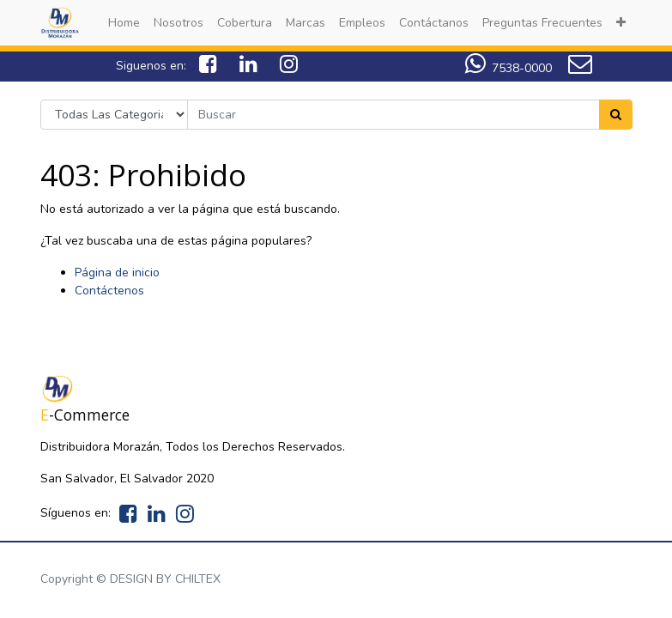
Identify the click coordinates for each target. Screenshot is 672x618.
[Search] (616, 115)
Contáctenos (109, 291)
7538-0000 (509, 68)
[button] (621, 23)
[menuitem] (124, 23)
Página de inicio (117, 273)
